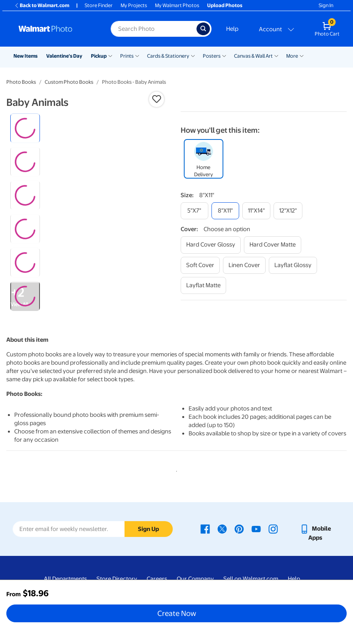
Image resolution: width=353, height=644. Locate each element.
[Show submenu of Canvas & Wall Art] (276, 55)
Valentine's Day (64, 56)
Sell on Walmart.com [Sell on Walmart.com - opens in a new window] (251, 579)
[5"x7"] (194, 211)
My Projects (134, 5)
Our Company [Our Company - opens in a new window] (195, 579)
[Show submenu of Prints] (137, 55)
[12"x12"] (288, 211)
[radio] (25, 128)
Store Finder (99, 5)
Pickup (99, 56)
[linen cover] (244, 265)
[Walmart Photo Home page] (56, 29)
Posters (212, 56)
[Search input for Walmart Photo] (154, 29)
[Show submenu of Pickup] (110, 55)
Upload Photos (225, 5)
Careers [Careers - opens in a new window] (157, 579)
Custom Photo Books (69, 82)
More (292, 56)
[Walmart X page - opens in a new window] (222, 529)
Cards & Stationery (168, 56)
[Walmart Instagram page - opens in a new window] (273, 529)
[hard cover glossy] (211, 245)
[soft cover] (200, 265)
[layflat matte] (203, 285)
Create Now (177, 613)
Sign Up (148, 529)
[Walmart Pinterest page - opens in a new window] (239, 529)
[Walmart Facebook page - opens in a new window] (205, 529)
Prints (127, 56)
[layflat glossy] (293, 265)
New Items (25, 56)
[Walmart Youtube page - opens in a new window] (256, 529)
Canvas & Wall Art (253, 56)
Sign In (326, 5)
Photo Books (21, 82)
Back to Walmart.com (42, 5)
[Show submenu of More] (302, 55)
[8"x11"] (225, 211)
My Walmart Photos (177, 5)
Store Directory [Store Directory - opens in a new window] (117, 579)
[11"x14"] (256, 211)
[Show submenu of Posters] (224, 55)
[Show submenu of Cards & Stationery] (193, 55)
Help (232, 29)
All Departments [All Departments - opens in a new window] (65, 579)
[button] (157, 99)
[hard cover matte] (273, 245)
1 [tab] (175, 470)
